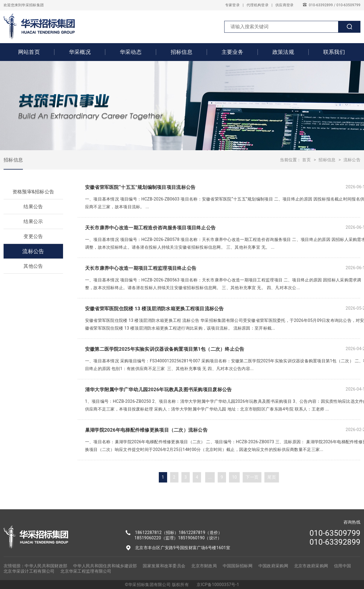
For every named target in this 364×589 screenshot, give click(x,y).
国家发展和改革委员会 (164, 566)
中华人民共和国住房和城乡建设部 (105, 566)
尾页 (272, 477)
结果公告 (33, 207)
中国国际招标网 (238, 566)
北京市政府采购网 (311, 566)
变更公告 (33, 236)
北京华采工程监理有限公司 (86, 571)
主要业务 (232, 52)
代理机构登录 (258, 5)
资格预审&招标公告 (33, 192)
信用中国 (342, 566)
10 (234, 477)
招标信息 (182, 52)
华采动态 (131, 52)
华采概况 (80, 52)
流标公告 (352, 160)
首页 (306, 160)
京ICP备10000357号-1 (218, 585)
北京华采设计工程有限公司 (29, 571)
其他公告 (33, 266)
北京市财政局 (204, 566)
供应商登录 (284, 5)
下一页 (252, 477)
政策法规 (283, 52)
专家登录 (232, 5)
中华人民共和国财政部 (46, 566)
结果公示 (33, 221)
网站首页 (29, 52)
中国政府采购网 (273, 566)
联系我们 (334, 52)
